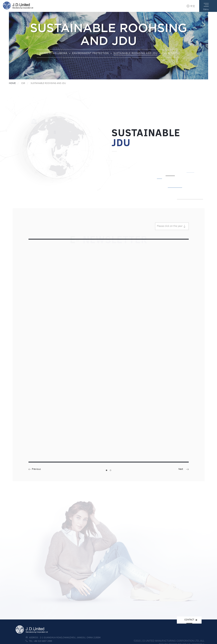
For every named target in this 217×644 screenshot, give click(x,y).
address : (63, 637)
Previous (36, 469)
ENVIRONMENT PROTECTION (90, 54)
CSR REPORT (170, 54)
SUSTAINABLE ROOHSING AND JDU (136, 54)
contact (191, 620)
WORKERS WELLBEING (53, 54)
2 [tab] (110, 470)
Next (181, 469)
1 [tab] (107, 470)
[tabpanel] (109, 353)
